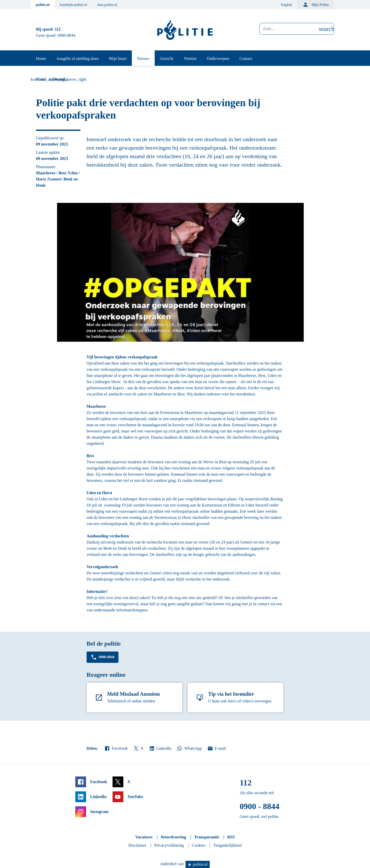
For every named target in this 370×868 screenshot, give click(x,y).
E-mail (216, 748)
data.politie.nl (107, 5)
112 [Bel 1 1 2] (58, 29)
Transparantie (206, 837)
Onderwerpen (218, 58)
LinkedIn (160, 748)
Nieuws (143, 58)
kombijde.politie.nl (74, 5)
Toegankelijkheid (228, 845)
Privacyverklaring (169, 845)
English (287, 5)
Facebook (116, 748)
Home (41, 58)
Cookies (198, 845)
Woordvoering (173, 837)
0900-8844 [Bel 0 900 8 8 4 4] (66, 35)
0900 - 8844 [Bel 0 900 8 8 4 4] (260, 806)
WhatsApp (189, 748)
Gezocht (167, 58)
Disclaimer (137, 845)
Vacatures (144, 837)
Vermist (190, 58)
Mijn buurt (118, 58)
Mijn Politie (316, 5)
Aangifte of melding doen (77, 58)
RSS (231, 837)
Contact (246, 58)
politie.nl (43, 5)
